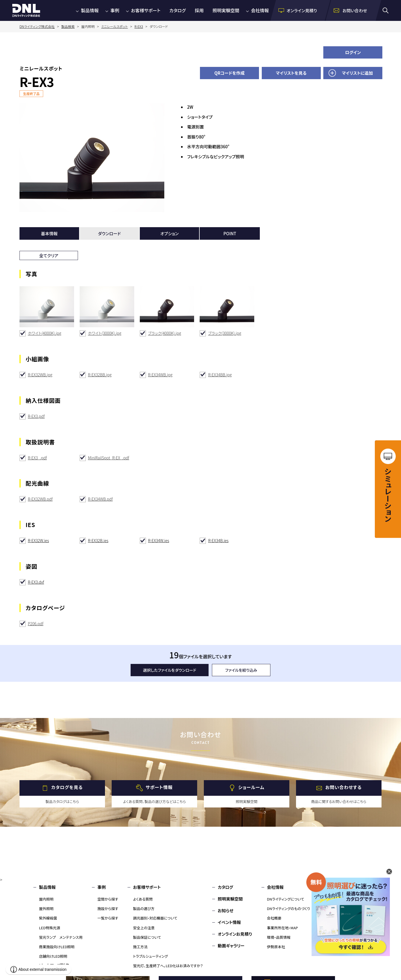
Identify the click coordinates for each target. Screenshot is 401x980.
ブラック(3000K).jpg (225, 333)
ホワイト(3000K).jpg (105, 333)
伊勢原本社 (276, 947)
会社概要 (274, 918)
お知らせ (226, 910)
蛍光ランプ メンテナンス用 (61, 937)
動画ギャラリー (231, 946)
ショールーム (251, 787)
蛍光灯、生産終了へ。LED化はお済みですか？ (168, 966)
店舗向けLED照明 (53, 956)
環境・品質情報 (279, 937)
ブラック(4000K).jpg (165, 333)
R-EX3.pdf (36, 416)
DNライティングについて (286, 899)
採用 (199, 10)
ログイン (353, 52)
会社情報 (260, 10)
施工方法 (140, 947)
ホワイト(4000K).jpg (45, 333)
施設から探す (108, 909)
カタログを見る (67, 787)
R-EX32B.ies (98, 540)
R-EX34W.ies (159, 540)
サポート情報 (159, 787)
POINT (230, 233)
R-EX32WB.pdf (40, 499)
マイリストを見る (291, 73)
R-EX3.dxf (36, 582)
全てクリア (49, 255)
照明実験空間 (226, 10)
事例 (115, 10)
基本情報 (49, 233)
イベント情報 (229, 922)
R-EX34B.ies (218, 540)
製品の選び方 (144, 909)
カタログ (178, 10)
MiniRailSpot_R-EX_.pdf (109, 458)
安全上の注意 (144, 928)
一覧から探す (108, 918)
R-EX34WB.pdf (100, 499)
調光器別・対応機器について (155, 918)
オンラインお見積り (235, 934)
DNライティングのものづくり (289, 909)
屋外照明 (46, 909)
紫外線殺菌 (48, 918)
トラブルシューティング (151, 956)
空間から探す (108, 899)
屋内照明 (46, 899)
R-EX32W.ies (38, 540)
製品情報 (90, 10)
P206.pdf (36, 624)
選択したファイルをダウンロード (170, 670)
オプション (170, 233)
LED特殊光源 (50, 928)
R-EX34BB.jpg (220, 375)
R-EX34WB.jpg (160, 375)
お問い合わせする (343, 787)
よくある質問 (143, 899)
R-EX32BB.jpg (100, 375)
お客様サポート (146, 10)
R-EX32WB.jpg (40, 375)
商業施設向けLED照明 (57, 947)
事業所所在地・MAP (283, 928)
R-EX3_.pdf (37, 458)
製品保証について (147, 937)
